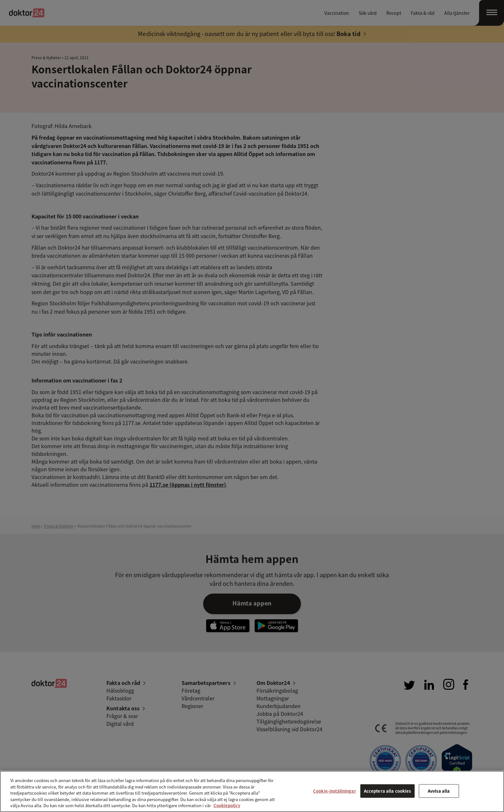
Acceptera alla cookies (387, 791)
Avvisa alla (439, 791)
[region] (252, 791)
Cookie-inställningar (335, 791)
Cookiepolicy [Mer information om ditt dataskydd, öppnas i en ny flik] (227, 805)
